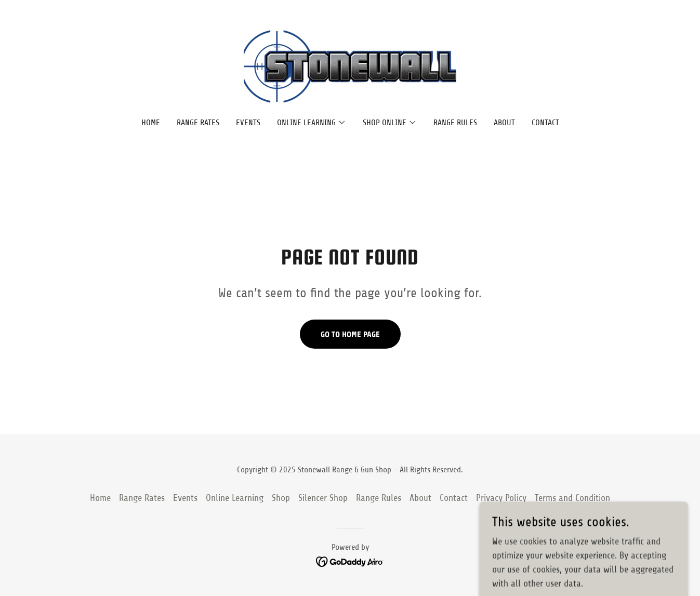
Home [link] (151, 123)
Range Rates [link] (198, 123)
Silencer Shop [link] (323, 498)
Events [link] (248, 123)
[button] (312, 123)
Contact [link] (545, 123)
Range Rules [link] (455, 123)
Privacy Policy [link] (501, 498)
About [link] (504, 123)
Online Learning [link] (235, 498)
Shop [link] (281, 498)
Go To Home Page (350, 334)
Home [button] (100, 498)
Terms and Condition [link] (572, 498)
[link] (350, 66)
